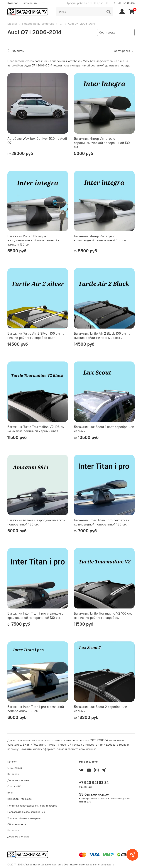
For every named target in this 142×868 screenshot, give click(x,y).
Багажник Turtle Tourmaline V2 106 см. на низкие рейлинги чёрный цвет (36, 429)
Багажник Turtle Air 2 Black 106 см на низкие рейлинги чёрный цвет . (102, 336)
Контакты (13, 774)
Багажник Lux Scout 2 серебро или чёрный (100, 709)
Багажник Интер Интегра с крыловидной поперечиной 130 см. (101, 238)
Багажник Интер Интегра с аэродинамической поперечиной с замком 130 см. (34, 240)
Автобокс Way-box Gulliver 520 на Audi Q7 (37, 141)
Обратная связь (17, 824)
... (61, 24)
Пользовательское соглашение (26, 812)
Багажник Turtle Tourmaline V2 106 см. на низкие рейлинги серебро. (103, 615)
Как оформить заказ (20, 799)
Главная (12, 24)
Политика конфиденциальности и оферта (32, 806)
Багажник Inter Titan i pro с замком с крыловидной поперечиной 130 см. (35, 615)
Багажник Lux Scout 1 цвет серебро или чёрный (104, 429)
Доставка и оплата (18, 780)
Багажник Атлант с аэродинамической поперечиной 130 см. (36, 522)
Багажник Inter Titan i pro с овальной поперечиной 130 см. (36, 709)
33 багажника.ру (94, 794)
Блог (10, 793)
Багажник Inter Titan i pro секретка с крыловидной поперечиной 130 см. (102, 522)
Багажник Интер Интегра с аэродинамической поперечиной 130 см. (102, 143)
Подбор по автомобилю (38, 24)
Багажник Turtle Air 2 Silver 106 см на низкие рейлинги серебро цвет (36, 336)
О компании (29, 3)
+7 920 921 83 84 (123, 3)
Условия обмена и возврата (24, 818)
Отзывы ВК (14, 786)
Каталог (13, 3)
